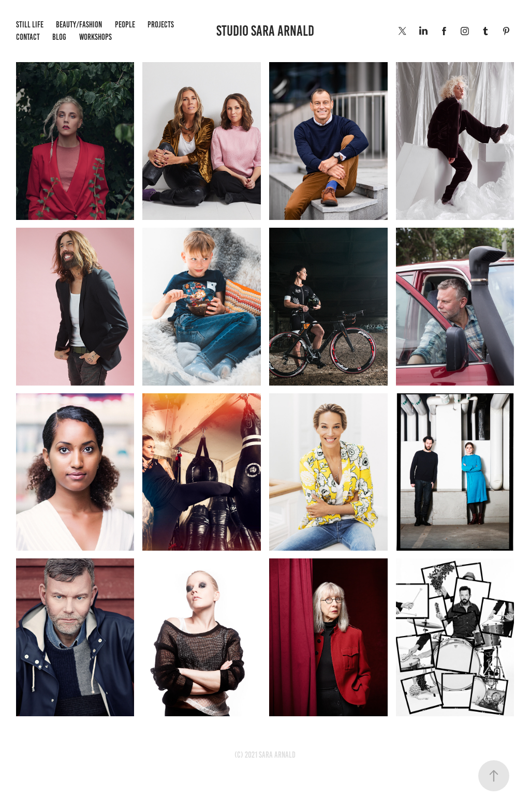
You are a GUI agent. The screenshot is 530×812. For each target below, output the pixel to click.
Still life (30, 25)
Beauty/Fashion (79, 25)
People (125, 25)
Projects (161, 25)
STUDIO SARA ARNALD (265, 31)
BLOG (59, 37)
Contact (28, 37)
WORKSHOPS (95, 37)
